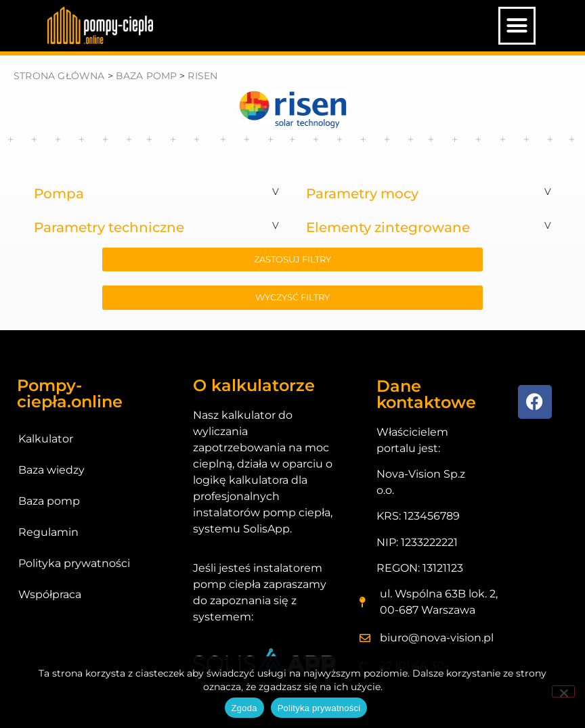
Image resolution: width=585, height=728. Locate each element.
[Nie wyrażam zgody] (563, 691)
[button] (517, 26)
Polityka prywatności (74, 563)
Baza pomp (49, 501)
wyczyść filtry (292, 297)
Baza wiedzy (51, 470)
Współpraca (50, 594)
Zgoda (244, 708)
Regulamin (48, 532)
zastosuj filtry (292, 259)
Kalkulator (46, 439)
